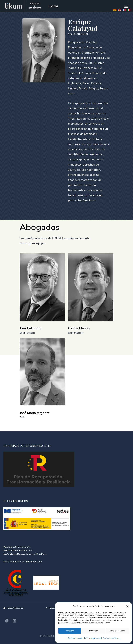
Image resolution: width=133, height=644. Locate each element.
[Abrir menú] (126, 6)
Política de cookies (75, 638)
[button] (127, 606)
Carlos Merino (79, 328)
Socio (22, 417)
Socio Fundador (27, 333)
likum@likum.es (17, 562)
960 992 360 (36, 562)
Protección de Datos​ (111, 638)
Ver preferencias (117, 631)
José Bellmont (31, 328)
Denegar (93, 631)
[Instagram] (14, 621)
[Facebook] (7, 621)
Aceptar (70, 631)
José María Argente (35, 413)
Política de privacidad (93, 638)
